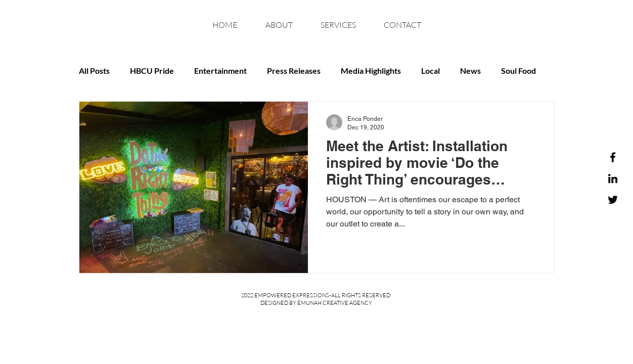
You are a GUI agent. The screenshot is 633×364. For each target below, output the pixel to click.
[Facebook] (613, 157)
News (470, 71)
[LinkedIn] (613, 178)
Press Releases (294, 71)
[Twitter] (613, 200)
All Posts (94, 71)
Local (431, 71)
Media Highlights (371, 71)
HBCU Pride (152, 71)
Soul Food (518, 71)
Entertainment (220, 71)
